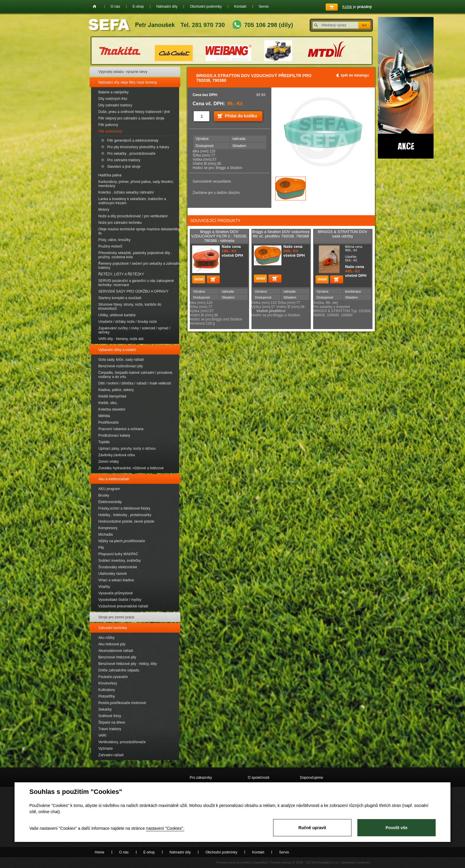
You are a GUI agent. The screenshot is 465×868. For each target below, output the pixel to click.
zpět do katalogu (355, 75)
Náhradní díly (167, 7)
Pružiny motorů (110, 246)
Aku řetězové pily (112, 644)
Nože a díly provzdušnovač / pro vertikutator (133, 216)
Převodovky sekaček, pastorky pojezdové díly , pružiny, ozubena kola (135, 255)
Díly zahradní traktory (115, 105)
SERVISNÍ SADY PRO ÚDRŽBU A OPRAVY (134, 291)
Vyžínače (106, 749)
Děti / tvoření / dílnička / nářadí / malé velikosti (135, 383)
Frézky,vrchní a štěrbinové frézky (124, 508)
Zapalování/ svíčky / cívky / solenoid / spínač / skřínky (134, 330)
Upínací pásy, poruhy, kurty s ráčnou (127, 449)
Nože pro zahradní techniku (120, 223)
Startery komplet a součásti (120, 298)
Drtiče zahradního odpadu (119, 670)
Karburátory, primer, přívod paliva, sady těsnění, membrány (136, 184)
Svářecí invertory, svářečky (120, 561)
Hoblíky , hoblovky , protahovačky (125, 515)
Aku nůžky (107, 638)
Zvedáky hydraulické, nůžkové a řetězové (131, 468)
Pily (101, 548)
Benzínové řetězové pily (117, 657)
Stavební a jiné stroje (124, 167)
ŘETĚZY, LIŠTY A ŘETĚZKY (121, 274)
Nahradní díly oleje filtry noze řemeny (128, 82)
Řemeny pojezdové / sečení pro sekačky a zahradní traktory (139, 266)
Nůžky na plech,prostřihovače (122, 541)
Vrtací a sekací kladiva (116, 580)
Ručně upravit (312, 828)
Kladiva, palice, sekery (116, 390)
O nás (115, 7)
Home (94, 7)
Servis (264, 7)
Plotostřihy (107, 696)
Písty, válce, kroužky (114, 240)
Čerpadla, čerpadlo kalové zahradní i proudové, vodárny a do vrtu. (136, 375)
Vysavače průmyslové (116, 593)
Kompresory (108, 528)
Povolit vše (396, 828)
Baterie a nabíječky (114, 92)
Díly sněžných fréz (113, 99)
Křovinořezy (108, 683)
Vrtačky (104, 587)
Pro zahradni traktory (124, 160)
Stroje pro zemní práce (116, 617)
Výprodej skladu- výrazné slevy (123, 72)
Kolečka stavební (112, 409)
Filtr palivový (108, 125)
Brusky (104, 495)
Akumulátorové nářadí (116, 651)
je (357, 7)
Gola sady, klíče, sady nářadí (121, 360)
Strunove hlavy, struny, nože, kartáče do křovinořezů (130, 307)
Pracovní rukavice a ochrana (121, 429)
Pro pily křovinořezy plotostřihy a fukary (138, 147)
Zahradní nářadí (111, 755)
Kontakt (240, 7)
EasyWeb (261, 862)
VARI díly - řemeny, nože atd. (121, 339)
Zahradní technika (113, 628)
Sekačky (105, 709)
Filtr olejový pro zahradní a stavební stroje (132, 118)
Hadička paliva (110, 175)
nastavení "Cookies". (165, 828)
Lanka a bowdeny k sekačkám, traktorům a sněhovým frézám (132, 201)
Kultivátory (107, 690)
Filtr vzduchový (110, 131)
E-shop (138, 7)
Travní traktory (110, 729)
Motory (104, 210)
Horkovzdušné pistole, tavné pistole (126, 521)
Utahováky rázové (113, 574)
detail (199, 279)
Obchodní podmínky (206, 7)
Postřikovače (109, 422)
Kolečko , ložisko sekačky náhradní (126, 192)
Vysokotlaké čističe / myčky (120, 600)
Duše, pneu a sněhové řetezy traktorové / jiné (134, 112)
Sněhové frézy (110, 716)
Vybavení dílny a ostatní (117, 350)
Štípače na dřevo (112, 722)
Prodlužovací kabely (114, 435)
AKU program (109, 489)
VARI (102, 735)
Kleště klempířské (113, 396)
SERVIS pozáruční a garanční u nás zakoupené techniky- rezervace (136, 283)
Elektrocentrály (110, 502)
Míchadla (106, 534)
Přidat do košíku (241, 116)
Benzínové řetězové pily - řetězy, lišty (128, 664)
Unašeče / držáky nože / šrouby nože (128, 322)
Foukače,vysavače (113, 677)
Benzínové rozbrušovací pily (121, 366)
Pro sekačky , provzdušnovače (132, 154)
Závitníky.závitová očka (117, 455)
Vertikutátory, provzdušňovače (122, 742)
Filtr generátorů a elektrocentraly (133, 141)
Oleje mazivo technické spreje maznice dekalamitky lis (139, 231)
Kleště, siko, (108, 403)
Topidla (104, 442)
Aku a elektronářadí (114, 479)
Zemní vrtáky (109, 462)
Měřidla (104, 416)
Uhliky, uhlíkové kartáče (117, 315)
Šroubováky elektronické (118, 567)
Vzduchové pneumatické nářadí (123, 606)
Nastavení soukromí (356, 862)
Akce (406, 88)
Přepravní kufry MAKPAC (118, 554)
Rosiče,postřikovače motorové (122, 703)
